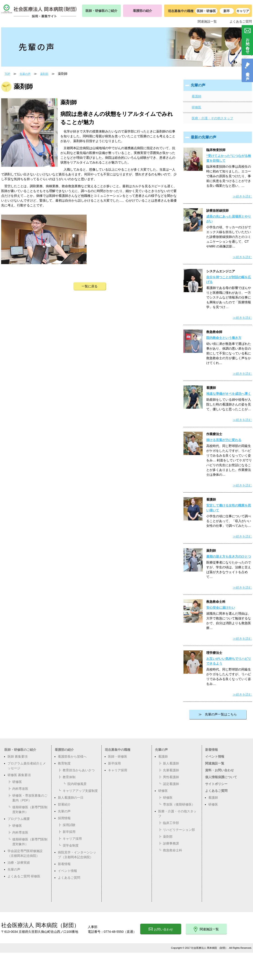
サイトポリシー (216, 784)
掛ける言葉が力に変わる (224, 440)
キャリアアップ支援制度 (80, 791)
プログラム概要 (19, 819)
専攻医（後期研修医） (179, 804)
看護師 (196, 96)
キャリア (243, 11)
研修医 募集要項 (19, 775)
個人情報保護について (221, 777)
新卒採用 (69, 832)
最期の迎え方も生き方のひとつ (229, 556)
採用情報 (64, 818)
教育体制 (69, 777)
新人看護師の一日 (71, 798)
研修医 (196, 107)
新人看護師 (171, 763)
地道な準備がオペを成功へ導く (229, 394)
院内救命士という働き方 (224, 338)
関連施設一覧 (207, 21)
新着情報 (64, 864)
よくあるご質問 (241, 21)
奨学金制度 (71, 845)
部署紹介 (64, 804)
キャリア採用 (72, 839)
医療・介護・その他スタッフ (212, 118)
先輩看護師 (171, 770)
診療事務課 (171, 843)
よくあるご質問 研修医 (24, 876)
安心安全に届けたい (221, 608)
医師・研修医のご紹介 (101, 11)
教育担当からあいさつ (79, 770)
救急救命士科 (173, 850)
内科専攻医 (20, 789)
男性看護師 (171, 777)
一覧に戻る (90, 286)
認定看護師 (171, 784)
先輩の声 (25, 74)
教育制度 (64, 763)
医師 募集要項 (18, 756)
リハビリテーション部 (179, 830)
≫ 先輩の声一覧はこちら (218, 714)
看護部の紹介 (142, 11)
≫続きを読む (242, 196)
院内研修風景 (77, 784)
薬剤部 (44, 74)
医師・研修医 (206, 11)
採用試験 (69, 825)
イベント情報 (67, 871)
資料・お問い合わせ (219, 770)
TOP (7, 74)
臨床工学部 (171, 823)
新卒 (227, 11)
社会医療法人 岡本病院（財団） (40, 925)
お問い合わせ (161, 929)
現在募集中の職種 (118, 750)
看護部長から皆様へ (72, 756)
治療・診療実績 (19, 863)
